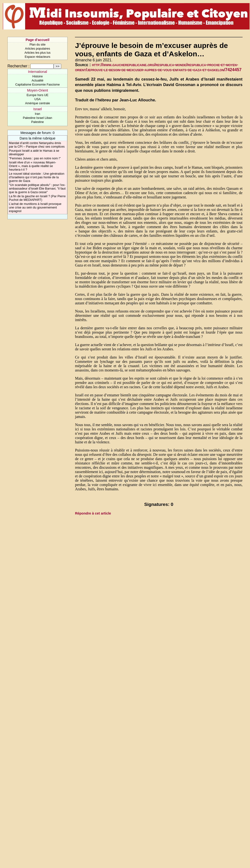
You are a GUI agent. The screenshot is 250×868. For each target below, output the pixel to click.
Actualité (37, 80)
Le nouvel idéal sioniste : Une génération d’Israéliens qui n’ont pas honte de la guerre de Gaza (37, 177)
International (37, 72)
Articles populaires (37, 49)
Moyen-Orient (37, 90)
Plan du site (37, 44)
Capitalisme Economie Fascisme (38, 84)
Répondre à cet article (93, 513)
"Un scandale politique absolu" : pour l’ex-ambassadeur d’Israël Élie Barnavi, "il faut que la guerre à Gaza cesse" (37, 188)
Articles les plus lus (37, 53)
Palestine (37, 122)
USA (37, 99)
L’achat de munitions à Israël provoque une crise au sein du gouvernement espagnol (35, 207)
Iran (38, 114)
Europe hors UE (37, 95)
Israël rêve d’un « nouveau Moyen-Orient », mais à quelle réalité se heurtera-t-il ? (32, 166)
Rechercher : (18, 66)
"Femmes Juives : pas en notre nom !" (35, 158)
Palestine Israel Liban (37, 118)
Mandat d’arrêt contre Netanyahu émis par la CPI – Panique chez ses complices (37, 145)
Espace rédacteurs (37, 57)
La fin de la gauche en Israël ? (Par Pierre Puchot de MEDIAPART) (37, 198)
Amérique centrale (38, 103)
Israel (37, 109)
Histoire (37, 76)
